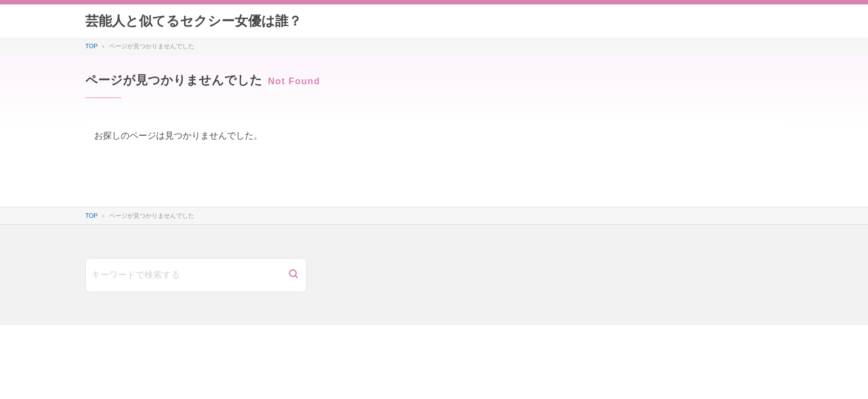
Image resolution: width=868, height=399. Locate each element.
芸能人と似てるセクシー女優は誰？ (193, 21)
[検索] (293, 275)
